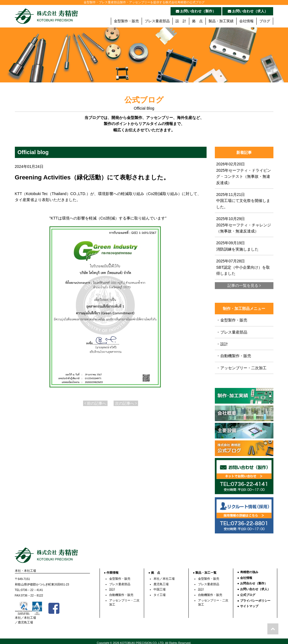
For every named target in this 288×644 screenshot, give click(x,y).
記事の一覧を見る (244, 285)
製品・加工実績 (221, 21)
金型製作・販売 (126, 21)
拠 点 (197, 21)
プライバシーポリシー (255, 598)
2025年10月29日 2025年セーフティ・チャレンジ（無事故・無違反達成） (244, 225)
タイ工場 (160, 592)
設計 (222, 344)
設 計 (181, 21)
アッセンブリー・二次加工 (241, 368)
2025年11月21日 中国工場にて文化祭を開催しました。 (243, 201)
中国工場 (160, 587)
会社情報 (246, 21)
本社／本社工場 (164, 576)
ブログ (265, 21)
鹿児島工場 (161, 581)
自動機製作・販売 (234, 356)
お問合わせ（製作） (254, 581)
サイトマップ (249, 603)
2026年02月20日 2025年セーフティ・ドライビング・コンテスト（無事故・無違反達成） (244, 173)
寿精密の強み (249, 569)
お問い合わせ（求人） (248, 11)
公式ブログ (248, 592)
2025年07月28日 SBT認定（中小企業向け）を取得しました (243, 267)
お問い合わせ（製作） (196, 11)
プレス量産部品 (157, 21)
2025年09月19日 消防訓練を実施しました (237, 246)
